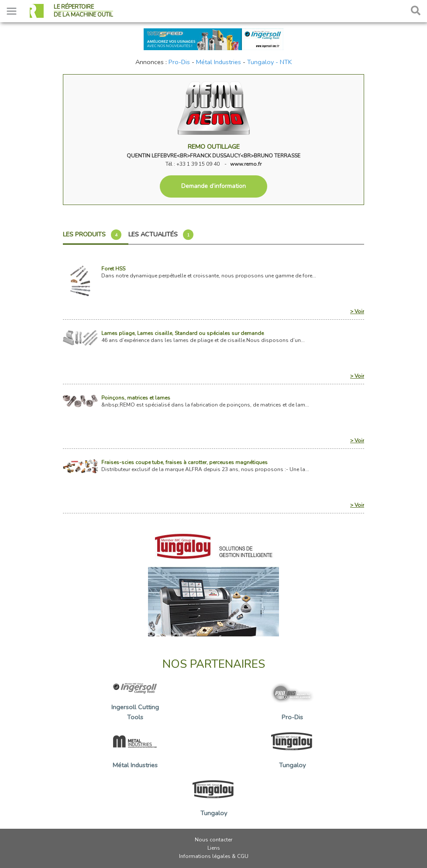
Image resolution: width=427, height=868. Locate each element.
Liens (214, 848)
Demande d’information (213, 186)
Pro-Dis (179, 62)
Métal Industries (219, 62)
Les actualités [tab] (161, 235)
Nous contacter (213, 840)
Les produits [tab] (92, 235)
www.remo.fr (246, 164)
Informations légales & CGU (214, 856)
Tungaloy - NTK (270, 62)
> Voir (357, 311)
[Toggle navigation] (12, 11)
